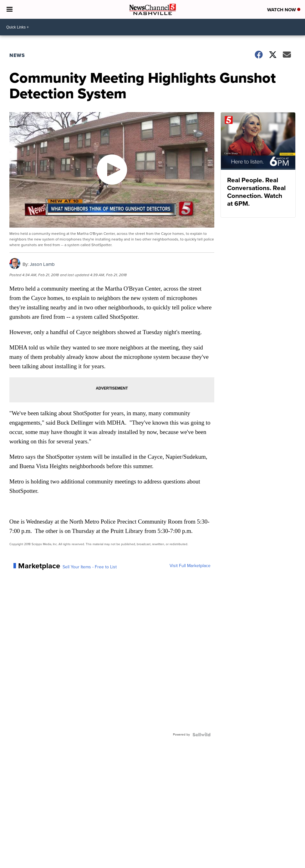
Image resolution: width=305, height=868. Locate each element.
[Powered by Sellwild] (201, 735)
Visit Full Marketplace (190, 566)
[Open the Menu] (10, 9)
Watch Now (284, 10)
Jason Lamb (42, 264)
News (17, 55)
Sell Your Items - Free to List (90, 567)
